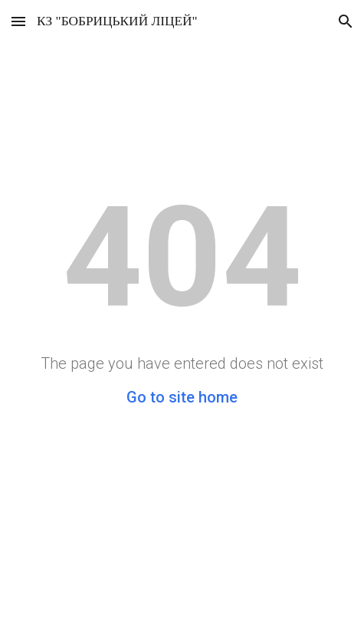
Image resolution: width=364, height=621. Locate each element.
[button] (18, 21)
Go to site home (182, 397)
